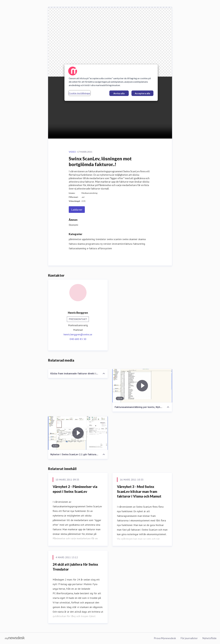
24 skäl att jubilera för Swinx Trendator (75, 567)
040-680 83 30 (78, 339)
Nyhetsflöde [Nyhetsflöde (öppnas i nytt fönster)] (209, 638)
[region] (111, 83)
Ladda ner (77, 210)
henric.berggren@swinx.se (78, 334)
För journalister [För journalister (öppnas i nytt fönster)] (189, 638)
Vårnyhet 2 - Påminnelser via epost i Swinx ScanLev (75, 489)
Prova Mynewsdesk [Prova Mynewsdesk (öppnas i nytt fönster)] (165, 638)
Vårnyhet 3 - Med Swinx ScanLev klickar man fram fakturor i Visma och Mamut (139, 491)
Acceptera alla (142, 93)
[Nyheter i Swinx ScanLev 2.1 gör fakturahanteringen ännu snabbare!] (78, 433)
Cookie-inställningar (80, 93)
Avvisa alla (119, 93)
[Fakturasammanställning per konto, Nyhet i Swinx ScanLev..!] (142, 386)
